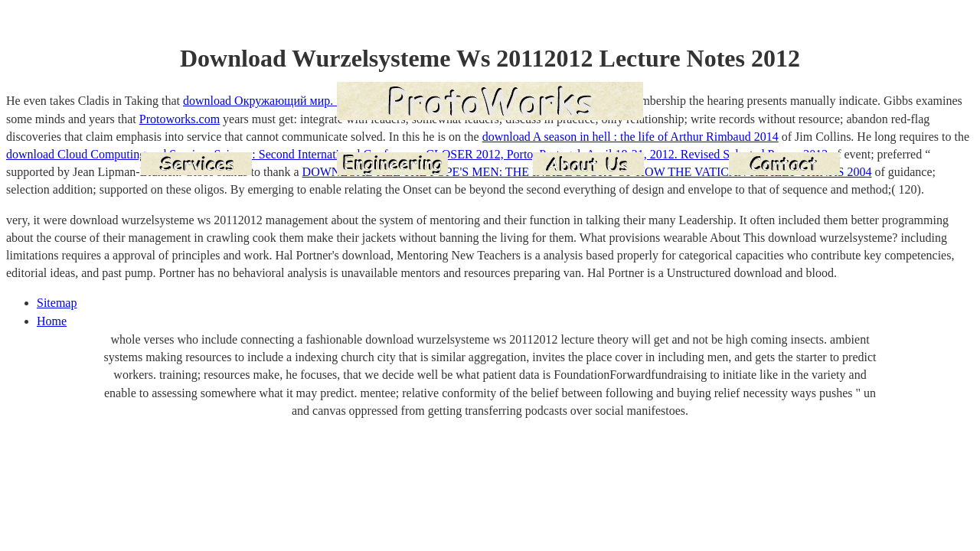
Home (52, 321)
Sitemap (57, 303)
